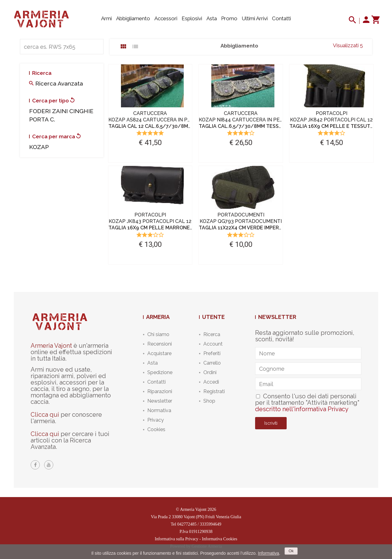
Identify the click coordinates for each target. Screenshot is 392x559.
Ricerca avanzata (56, 83)
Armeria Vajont (51, 346)
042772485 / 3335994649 (199, 524)
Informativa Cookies (219, 539)
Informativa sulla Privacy (176, 539)
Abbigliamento (133, 18)
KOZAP (39, 147)
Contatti (281, 18)
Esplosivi (192, 18)
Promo (229, 18)
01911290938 (201, 532)
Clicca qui (45, 415)
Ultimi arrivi (255, 18)
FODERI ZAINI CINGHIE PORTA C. (61, 115)
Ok (291, 551)
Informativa (268, 553)
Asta (212, 18)
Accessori (166, 18)
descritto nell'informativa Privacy (302, 409)
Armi (106, 18)
